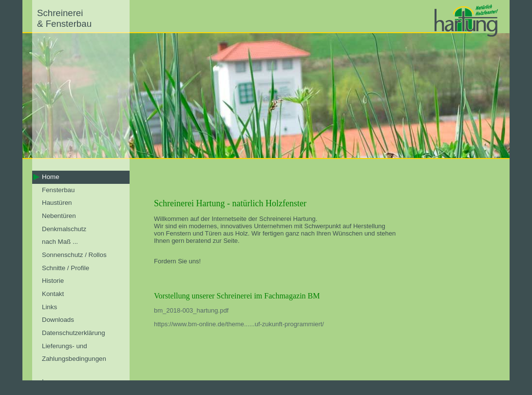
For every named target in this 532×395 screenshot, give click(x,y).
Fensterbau (58, 190)
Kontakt (53, 294)
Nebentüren (59, 216)
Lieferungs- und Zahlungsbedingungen (74, 353)
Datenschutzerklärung (74, 333)
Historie (53, 281)
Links (49, 307)
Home (51, 177)
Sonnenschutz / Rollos (74, 255)
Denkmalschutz (64, 229)
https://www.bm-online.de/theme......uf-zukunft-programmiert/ (239, 324)
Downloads (58, 320)
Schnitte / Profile (66, 268)
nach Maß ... (60, 242)
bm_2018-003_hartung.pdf (191, 310)
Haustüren (57, 203)
